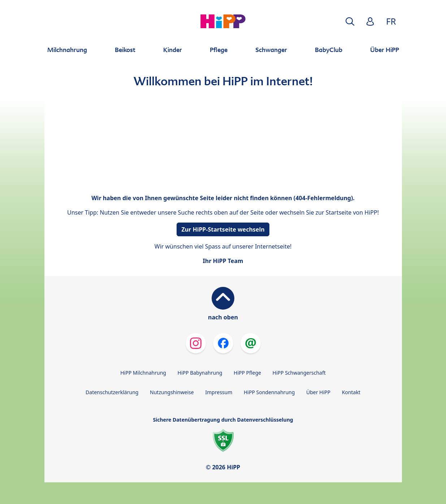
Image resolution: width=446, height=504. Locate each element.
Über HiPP (318, 392)
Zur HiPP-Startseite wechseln (223, 229)
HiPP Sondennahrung (269, 392)
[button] (350, 21)
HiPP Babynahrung (200, 373)
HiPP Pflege (247, 373)
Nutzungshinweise (172, 392)
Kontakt (351, 392)
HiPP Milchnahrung (143, 373)
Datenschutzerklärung (112, 392)
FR (391, 21)
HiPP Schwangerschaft (299, 373)
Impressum (219, 392)
